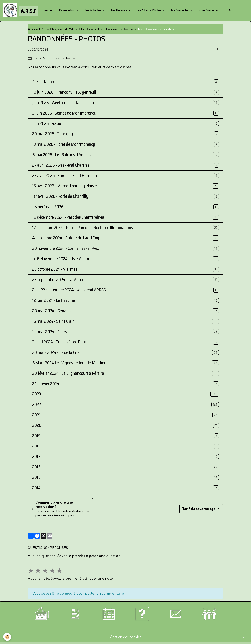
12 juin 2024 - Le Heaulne (54, 301)
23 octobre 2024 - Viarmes (55, 270)
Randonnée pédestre (116, 29)
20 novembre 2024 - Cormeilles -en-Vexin (67, 249)
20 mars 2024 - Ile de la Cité (56, 353)
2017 (36, 457)
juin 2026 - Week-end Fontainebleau (63, 103)
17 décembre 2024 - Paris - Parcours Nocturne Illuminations (83, 228)
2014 (36, 488)
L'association (67, 10)
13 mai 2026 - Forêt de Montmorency (64, 145)
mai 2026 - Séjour (47, 124)
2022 (37, 405)
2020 (37, 426)
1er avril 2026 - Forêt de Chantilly (60, 197)
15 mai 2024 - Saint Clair (53, 322)
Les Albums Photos (149, 10)
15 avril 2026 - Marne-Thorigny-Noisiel (65, 186)
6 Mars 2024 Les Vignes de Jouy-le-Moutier (69, 363)
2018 (37, 447)
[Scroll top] (244, 637)
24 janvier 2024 (46, 384)
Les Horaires (119, 10)
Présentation (43, 82)
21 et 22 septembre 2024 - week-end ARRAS (69, 290)
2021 (36, 415)
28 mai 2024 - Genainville (54, 311)
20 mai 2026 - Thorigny (53, 134)
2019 (36, 436)
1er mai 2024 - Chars (50, 332)
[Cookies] (7, 637)
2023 (37, 394)
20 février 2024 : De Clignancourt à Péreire (68, 374)
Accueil (49, 10)
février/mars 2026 (48, 207)
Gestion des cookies (126, 638)
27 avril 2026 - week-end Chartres (61, 165)
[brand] (21, 10)
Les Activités (93, 10)
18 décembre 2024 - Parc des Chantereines (68, 217)
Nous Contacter (208, 10)
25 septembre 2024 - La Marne (58, 280)
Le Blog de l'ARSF (59, 29)
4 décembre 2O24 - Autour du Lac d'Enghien (69, 238)
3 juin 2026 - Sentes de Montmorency (64, 113)
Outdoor (86, 29)
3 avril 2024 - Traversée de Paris (59, 342)
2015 (36, 478)
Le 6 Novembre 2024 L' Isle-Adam (61, 259)
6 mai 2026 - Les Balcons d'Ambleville (64, 155)
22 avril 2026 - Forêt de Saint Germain (65, 176)
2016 (36, 467)
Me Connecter (180, 10)
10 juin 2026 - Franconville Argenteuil (64, 93)
